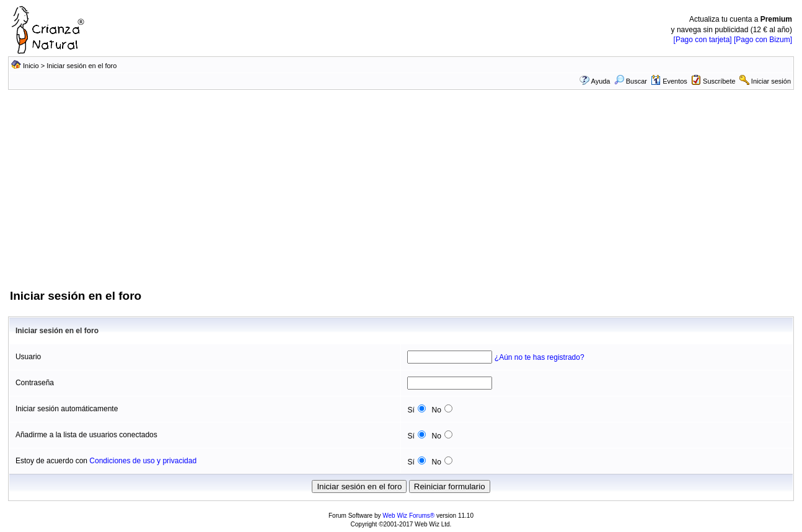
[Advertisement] (401, 195)
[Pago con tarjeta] (703, 40)
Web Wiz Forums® (408, 516)
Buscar (631, 81)
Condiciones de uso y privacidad (143, 461)
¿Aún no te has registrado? (540, 357)
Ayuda (601, 81)
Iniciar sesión (771, 81)
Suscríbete (719, 81)
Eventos (669, 81)
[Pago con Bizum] (763, 40)
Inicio (31, 66)
